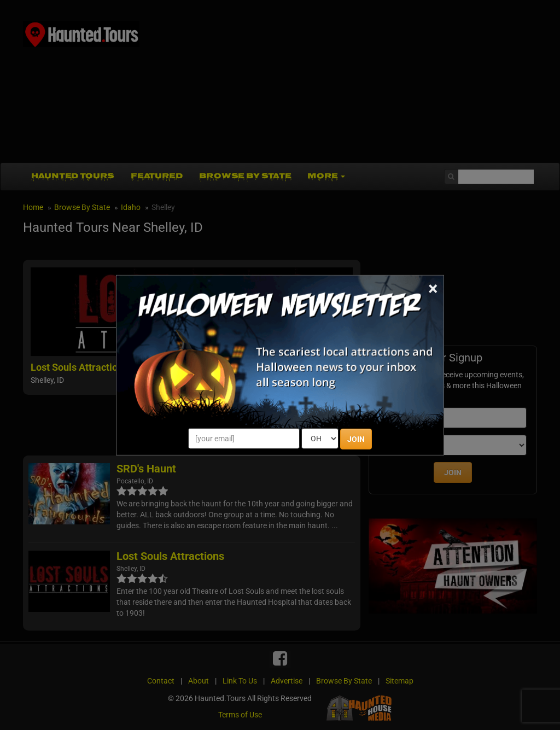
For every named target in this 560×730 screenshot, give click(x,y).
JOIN (356, 439)
